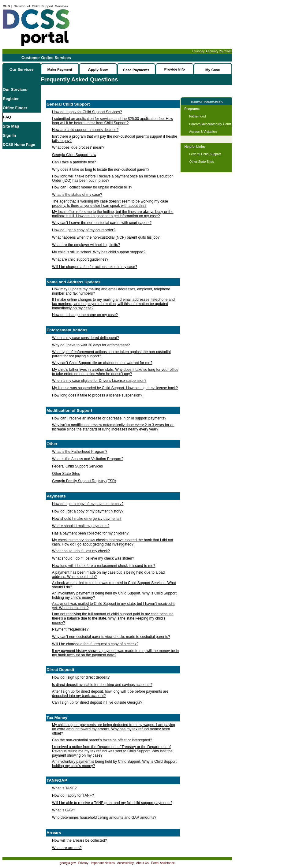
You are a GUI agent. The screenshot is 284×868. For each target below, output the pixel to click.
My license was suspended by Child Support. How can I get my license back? (115, 388)
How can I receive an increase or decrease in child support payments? (109, 418)
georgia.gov (68, 863)
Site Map (11, 126)
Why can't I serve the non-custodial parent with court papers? (102, 223)
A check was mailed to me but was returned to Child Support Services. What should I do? (114, 585)
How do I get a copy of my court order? (84, 230)
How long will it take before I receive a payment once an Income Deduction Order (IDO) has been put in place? (113, 178)
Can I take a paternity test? (74, 162)
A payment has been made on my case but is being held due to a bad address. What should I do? (108, 575)
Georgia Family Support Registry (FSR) (84, 481)
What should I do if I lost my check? (81, 551)
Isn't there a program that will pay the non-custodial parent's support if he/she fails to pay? (115, 139)
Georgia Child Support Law (74, 155)
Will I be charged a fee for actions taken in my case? (95, 267)
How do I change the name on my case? (85, 315)
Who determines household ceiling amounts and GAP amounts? (104, 818)
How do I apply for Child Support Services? (87, 112)
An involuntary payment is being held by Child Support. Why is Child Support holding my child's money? (114, 595)
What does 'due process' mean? (78, 147)
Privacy (83, 863)
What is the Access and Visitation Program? (88, 459)
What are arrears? (67, 848)
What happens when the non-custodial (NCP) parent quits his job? (106, 237)
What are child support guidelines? (80, 259)
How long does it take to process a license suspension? (97, 395)
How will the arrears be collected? (79, 840)
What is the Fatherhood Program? (80, 452)
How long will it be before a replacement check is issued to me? (104, 566)
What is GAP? (64, 810)
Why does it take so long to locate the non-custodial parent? (101, 170)
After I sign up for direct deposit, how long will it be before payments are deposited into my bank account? (110, 694)
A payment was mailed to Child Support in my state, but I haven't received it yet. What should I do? (113, 606)
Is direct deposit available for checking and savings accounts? (102, 685)
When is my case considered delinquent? (86, 338)
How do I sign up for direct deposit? (81, 677)
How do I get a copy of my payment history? (88, 504)
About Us (142, 863)
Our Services (15, 89)
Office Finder (15, 108)
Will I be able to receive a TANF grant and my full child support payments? (112, 803)
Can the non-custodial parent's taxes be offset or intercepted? (102, 740)
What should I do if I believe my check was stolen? (93, 558)
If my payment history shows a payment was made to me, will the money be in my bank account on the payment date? (115, 653)
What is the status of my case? (77, 195)
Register (11, 99)
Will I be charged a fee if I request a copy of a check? (95, 644)
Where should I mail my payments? (81, 526)
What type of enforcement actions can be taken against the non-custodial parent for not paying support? (111, 354)
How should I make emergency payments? (87, 519)
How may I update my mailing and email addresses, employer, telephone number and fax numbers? (111, 291)
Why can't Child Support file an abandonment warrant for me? (102, 363)
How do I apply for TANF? (73, 795)
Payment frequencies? (70, 629)
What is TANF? (64, 788)
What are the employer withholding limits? (86, 245)
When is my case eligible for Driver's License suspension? (99, 381)
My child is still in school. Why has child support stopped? (99, 252)
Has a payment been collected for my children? (90, 533)
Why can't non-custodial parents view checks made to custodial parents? (111, 637)
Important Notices (103, 863)
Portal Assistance (163, 863)
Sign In (9, 135)
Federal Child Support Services (77, 466)
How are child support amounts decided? (85, 130)
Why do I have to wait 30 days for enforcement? (91, 345)
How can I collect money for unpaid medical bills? (92, 187)
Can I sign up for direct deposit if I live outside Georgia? (97, 702)
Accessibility (125, 863)
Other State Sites (66, 474)
